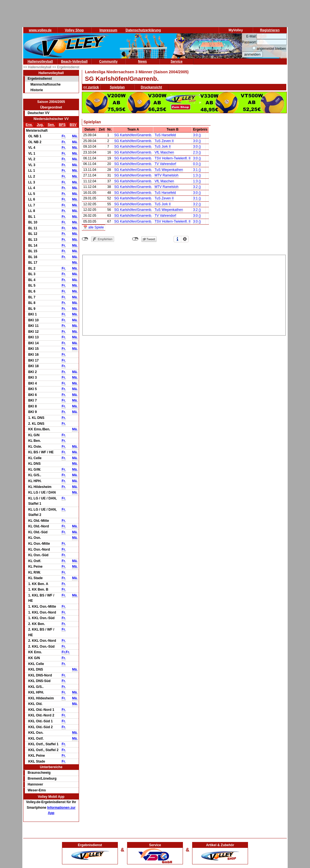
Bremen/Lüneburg (42, 779)
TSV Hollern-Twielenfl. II (172, 158)
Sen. (51, 125)
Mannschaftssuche (46, 84)
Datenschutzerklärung (143, 30)
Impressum (108, 30)
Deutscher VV (39, 113)
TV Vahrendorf (165, 164)
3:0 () (197, 135)
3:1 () (197, 170)
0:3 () (197, 164)
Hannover (35, 784)
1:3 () (197, 175)
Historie (37, 90)
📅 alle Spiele (94, 227)
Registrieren (270, 30)
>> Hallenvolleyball (38, 67)
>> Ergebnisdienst (66, 67)
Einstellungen (185, 239)
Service (177, 62)
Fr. (64, 136)
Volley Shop (74, 30)
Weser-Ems (37, 790)
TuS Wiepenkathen (169, 170)
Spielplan (117, 87)
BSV (73, 125)
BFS (62, 125)
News (142, 62)
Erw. (29, 125)
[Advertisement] (184, 294)
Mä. (75, 136)
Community (108, 62)
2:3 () (197, 152)
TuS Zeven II (164, 141)
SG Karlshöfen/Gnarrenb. (133, 135)
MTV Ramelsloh (166, 175)
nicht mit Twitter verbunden (135, 239)
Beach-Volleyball (74, 62)
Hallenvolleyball (40, 62)
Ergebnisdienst (40, 79)
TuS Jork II (163, 147)
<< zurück (91, 87)
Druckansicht (151, 87)
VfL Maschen (164, 152)
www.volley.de (40, 30)
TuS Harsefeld (165, 135)
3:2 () (197, 187)
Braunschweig (39, 773)
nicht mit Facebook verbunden (85, 239)
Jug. (40, 125)
